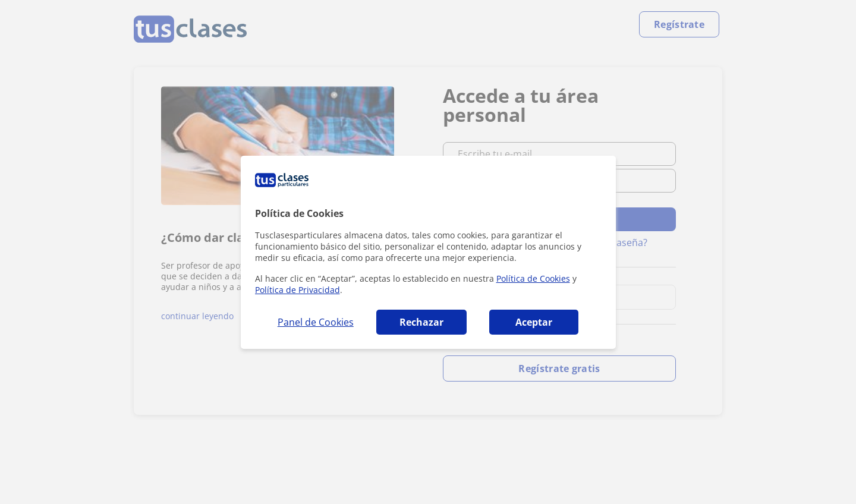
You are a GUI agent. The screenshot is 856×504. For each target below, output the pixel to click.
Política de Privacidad (298, 290)
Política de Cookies (533, 278)
